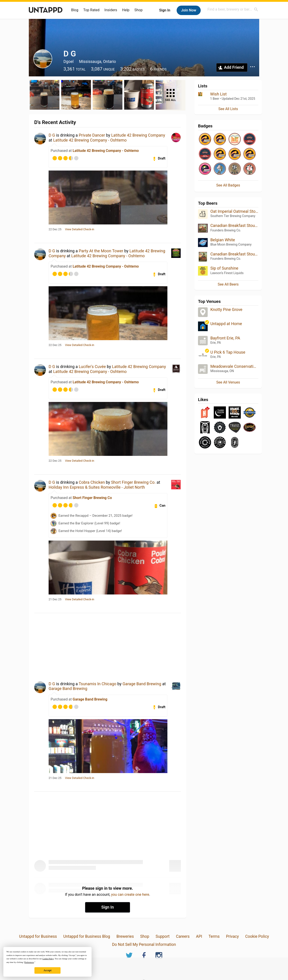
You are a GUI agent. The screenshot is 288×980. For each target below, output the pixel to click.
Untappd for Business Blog (87, 936)
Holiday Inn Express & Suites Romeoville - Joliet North (97, 487)
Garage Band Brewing (142, 684)
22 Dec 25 (55, 229)
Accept (47, 970)
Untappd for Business (38, 936)
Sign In (165, 10)
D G (52, 135)
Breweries (125, 936)
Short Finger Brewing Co (92, 498)
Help (126, 10)
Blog (75, 10)
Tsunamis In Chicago (98, 684)
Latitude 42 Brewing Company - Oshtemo (90, 140)
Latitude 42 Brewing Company (138, 135)
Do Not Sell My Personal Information (144, 945)
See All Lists (228, 109)
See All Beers (228, 284)
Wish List (218, 94)
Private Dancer (92, 135)
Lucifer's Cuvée (92, 367)
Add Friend (234, 67)
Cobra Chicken (92, 482)
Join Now (189, 10)
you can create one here (130, 895)
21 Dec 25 (55, 599)
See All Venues (228, 382)
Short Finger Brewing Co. (133, 482)
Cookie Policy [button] (48, 959)
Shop (138, 10)
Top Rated (91, 10)
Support (163, 936)
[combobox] (233, 9)
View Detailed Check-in (80, 229)
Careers (183, 936)
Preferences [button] (29, 962)
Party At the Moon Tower (101, 251)
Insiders (111, 10)
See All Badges (228, 185)
